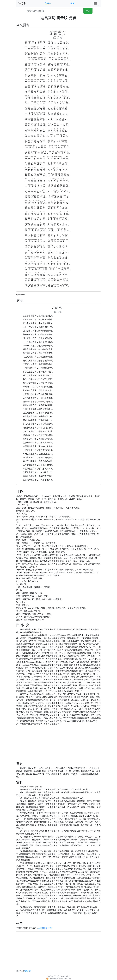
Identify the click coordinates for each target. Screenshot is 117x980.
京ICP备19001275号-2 (62, 976)
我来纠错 (27, 971)
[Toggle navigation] (95, 3)
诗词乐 (22, 3)
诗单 (72, 3)
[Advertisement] (59, 744)
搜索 (88, 11)
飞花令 (48, 3)
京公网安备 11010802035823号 (59, 979)
